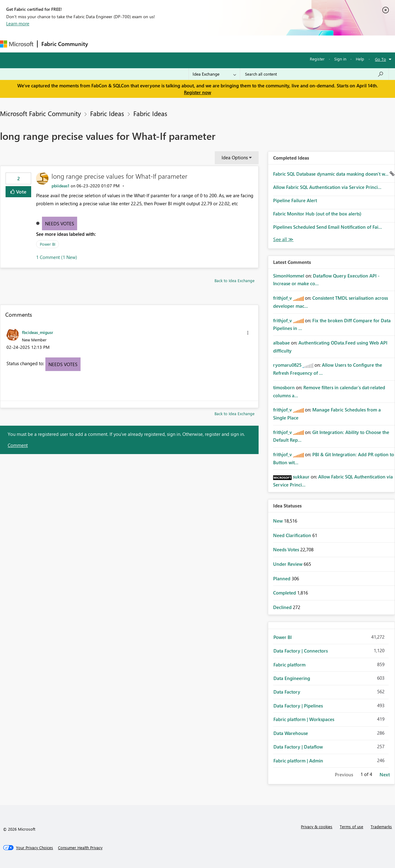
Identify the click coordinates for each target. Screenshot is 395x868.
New (279, 521)
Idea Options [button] (235, 157)
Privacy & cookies (317, 826)
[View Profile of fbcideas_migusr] (37, 332)
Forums (102, 44)
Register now (197, 92)
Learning (233, 44)
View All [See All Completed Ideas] (283, 239)
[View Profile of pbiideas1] (60, 186)
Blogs (210, 44)
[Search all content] (314, 74)
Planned (282, 578)
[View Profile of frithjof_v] (283, 298)
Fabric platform (289, 665)
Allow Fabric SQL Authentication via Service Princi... (327, 187)
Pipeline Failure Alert (295, 200)
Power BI (48, 244)
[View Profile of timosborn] (284, 387)
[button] (248, 333)
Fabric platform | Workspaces (304, 719)
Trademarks (381, 826)
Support (259, 44)
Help (360, 59)
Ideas (154, 44)
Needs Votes (60, 223)
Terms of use (351, 826)
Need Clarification (293, 535)
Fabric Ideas (107, 113)
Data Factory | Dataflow (298, 747)
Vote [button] (21, 192)
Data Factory (287, 692)
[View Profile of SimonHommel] (289, 276)
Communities (182, 44)
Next (385, 774)
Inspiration (129, 44)
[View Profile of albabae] (281, 343)
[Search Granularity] (214, 74)
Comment (18, 445)
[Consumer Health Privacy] (80, 848)
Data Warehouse (291, 733)
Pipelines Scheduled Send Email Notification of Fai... (328, 227)
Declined (283, 607)
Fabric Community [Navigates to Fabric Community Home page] (65, 44)
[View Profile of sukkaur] (301, 477)
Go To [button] (380, 59)
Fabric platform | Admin (298, 761)
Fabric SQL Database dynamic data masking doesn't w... (331, 174)
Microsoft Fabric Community (40, 113)
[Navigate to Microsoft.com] (17, 44)
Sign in (340, 59)
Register (317, 59)
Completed (285, 593)
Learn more (18, 23)
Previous (344, 774)
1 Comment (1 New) (57, 257)
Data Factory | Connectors (301, 651)
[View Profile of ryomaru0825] (287, 365)
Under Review (288, 564)
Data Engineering (292, 678)
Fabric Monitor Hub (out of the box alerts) (317, 214)
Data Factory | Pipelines (298, 706)
